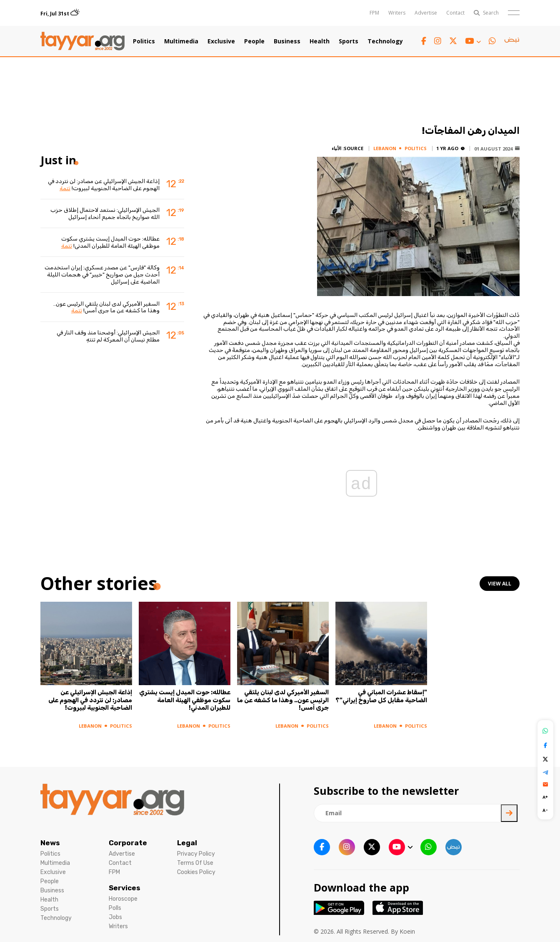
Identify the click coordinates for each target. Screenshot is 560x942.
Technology (385, 41)
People (254, 41)
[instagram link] (438, 41)
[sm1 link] (512, 41)
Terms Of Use (195, 863)
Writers (397, 13)
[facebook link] (424, 41)
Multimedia (181, 41)
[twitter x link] (453, 41)
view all (500, 584)
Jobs (115, 917)
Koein (407, 931)
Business (287, 41)
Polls (115, 908)
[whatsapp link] (492, 41)
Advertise (426, 13)
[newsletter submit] (509, 813)
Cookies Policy (196, 872)
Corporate (128, 843)
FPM (374, 13)
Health (320, 41)
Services (125, 888)
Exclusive (221, 41)
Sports (349, 41)
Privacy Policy (196, 854)
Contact (455, 13)
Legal (187, 843)
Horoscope (123, 899)
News (50, 843)
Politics (144, 41)
